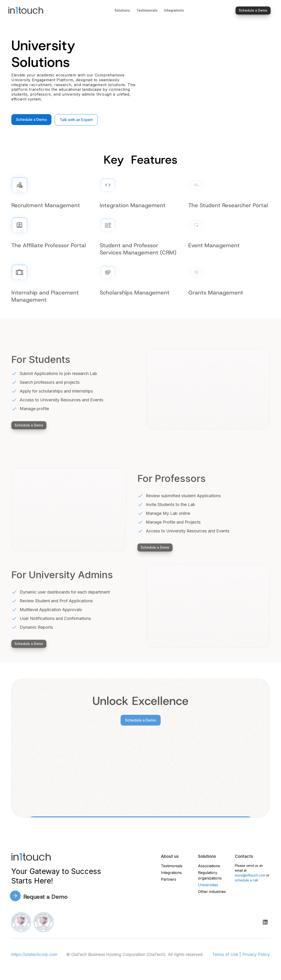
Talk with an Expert (76, 120)
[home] (37, 10)
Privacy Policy (256, 954)
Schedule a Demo (31, 119)
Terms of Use (225, 954)
